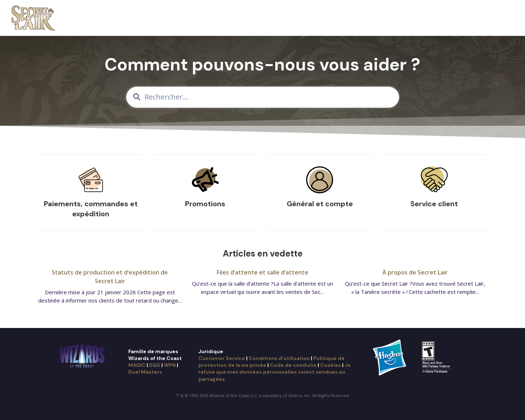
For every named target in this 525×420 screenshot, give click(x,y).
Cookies (331, 365)
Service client (434, 204)
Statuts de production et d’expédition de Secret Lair (110, 277)
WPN (170, 365)
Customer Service (222, 358)
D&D (155, 365)
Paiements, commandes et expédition (91, 209)
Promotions (205, 204)
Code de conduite (293, 365)
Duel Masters (145, 372)
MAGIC (137, 365)
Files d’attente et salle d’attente (262, 272)
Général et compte (320, 204)
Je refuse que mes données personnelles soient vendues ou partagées (275, 372)
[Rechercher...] (263, 97)
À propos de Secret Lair (415, 272)
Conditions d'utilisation (279, 358)
